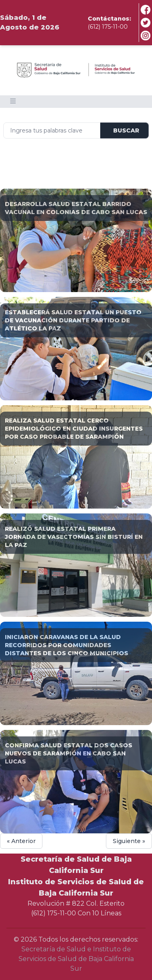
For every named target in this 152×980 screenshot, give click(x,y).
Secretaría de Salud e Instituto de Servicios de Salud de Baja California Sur (76, 959)
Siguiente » (129, 841)
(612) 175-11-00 (108, 27)
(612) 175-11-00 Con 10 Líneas (76, 913)
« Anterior (21, 841)
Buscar (126, 130)
